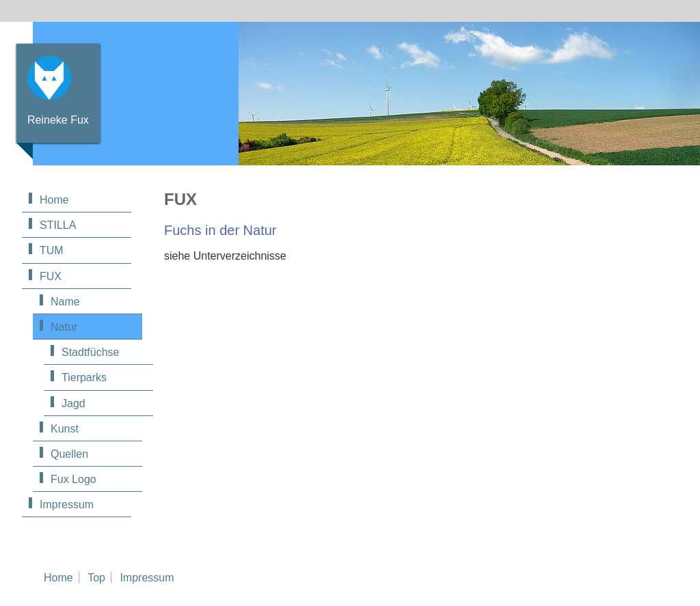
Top (96, 578)
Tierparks (84, 377)
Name (65, 302)
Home (54, 200)
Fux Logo (73, 479)
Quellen (69, 454)
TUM (52, 250)
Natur (64, 327)
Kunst (65, 429)
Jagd (73, 403)
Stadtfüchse (91, 352)
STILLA (58, 225)
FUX (51, 276)
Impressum (67, 505)
